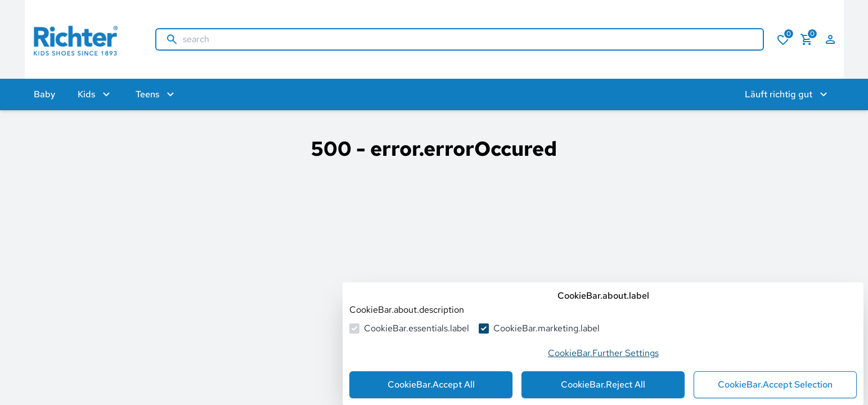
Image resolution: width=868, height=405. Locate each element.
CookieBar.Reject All (603, 384)
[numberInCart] (807, 39)
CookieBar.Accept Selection (775, 384)
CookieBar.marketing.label (547, 328)
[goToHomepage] (79, 39)
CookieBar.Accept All (431, 384)
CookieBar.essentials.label (417, 328)
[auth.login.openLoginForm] (830, 39)
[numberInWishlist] (783, 39)
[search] (468, 39)
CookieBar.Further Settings (603, 353)
